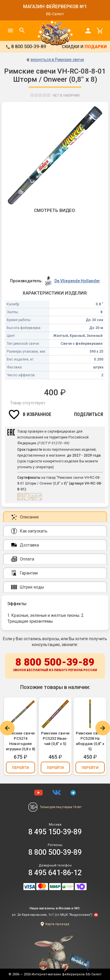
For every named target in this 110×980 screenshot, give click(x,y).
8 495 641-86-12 (55, 873)
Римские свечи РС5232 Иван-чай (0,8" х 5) (55, 738)
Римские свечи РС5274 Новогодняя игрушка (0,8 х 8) (20, 741)
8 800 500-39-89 (55, 665)
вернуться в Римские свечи (57, 60)
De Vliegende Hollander (77, 281)
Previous (7, 728)
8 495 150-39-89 (55, 832)
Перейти (20, 768)
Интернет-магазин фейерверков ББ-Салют (67, 974)
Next (103, 728)
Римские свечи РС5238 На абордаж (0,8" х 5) (90, 741)
